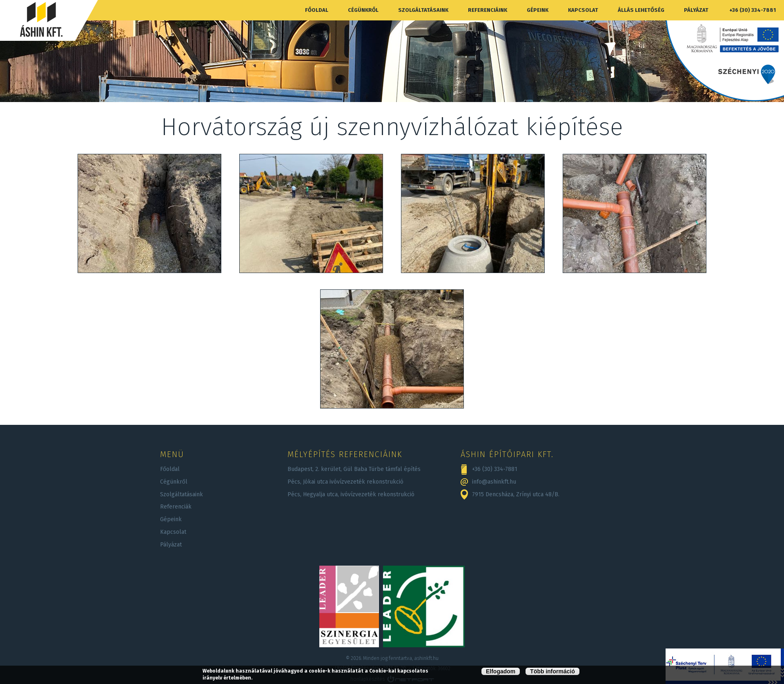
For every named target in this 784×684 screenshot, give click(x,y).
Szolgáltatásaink (423, 10)
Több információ (552, 671)
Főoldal (317, 10)
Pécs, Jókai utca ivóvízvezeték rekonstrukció (345, 482)
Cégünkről (363, 10)
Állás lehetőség (641, 10)
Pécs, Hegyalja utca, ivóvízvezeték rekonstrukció (351, 494)
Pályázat (696, 10)
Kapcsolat (583, 10)
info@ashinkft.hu (494, 482)
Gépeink (538, 10)
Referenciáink (488, 10)
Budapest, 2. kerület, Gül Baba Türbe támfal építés (354, 469)
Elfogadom (501, 671)
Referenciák (176, 507)
